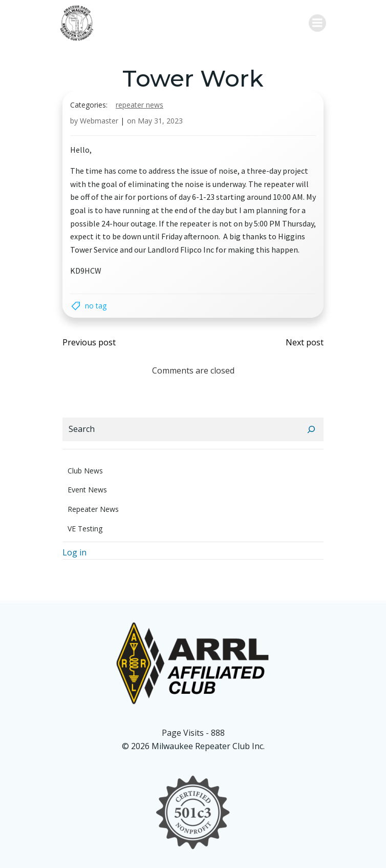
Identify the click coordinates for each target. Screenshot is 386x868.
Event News (87, 490)
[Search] (311, 429)
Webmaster (99, 121)
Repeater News (140, 105)
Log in (74, 552)
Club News (85, 471)
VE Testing (85, 529)
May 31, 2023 (160, 121)
